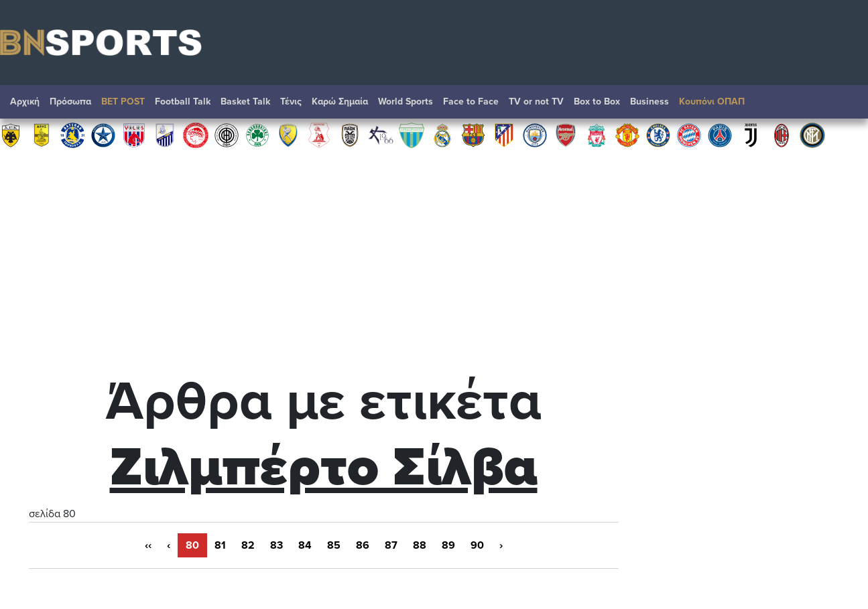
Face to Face (471, 101)
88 (420, 545)
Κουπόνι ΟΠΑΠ (712, 101)
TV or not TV (536, 101)
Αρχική (25, 101)
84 (305, 545)
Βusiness (649, 101)
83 (276, 545)
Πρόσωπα (70, 101)
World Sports (406, 101)
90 (477, 545)
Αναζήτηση (845, 105)
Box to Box (597, 101)
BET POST (123, 101)
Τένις (291, 101)
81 (220, 545)
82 (248, 545)
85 (334, 545)
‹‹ (148, 545)
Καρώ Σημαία (340, 101)
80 (192, 545)
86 (363, 545)
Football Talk (183, 101)
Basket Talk (245, 101)
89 (448, 545)
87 (391, 545)
